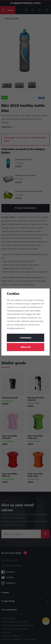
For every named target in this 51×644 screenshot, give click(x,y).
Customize (26, 338)
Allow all (26, 347)
